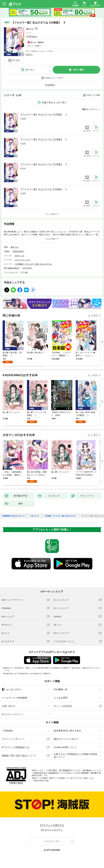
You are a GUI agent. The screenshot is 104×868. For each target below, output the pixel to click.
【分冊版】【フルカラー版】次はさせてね (33, 264)
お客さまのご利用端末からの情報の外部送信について (75, 756)
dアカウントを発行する (52, 825)
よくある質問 (61, 698)
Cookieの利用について (65, 747)
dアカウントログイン (13, 714)
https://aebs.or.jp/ (41, 781)
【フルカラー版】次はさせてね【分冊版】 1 (43, 115)
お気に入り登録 (93, 95)
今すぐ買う (79, 70)
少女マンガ (19, 256)
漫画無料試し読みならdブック (14, 516)
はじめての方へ (12, 689)
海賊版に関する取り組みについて (19, 756)
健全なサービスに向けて (66, 739)
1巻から (85, 109)
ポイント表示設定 (63, 706)
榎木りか (30, 29)
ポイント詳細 (33, 46)
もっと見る (93, 316)
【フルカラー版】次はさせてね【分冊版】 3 (43, 164)
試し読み (16, 60)
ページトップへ (52, 841)
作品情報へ (50, 85)
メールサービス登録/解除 (15, 698)
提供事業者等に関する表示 (67, 731)
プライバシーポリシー (13, 739)
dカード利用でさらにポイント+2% (39, 51)
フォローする (36, 29)
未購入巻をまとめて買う (54, 102)
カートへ (30, 70)
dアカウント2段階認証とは (16, 747)
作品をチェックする (54, 78)
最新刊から (95, 109)
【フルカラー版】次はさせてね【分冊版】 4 (43, 189)
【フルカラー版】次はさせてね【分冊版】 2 (43, 139)
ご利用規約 (7, 731)
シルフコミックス (22, 260)
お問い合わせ (8, 706)
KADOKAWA (18, 251)
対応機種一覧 (61, 689)
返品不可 (29, 54)
